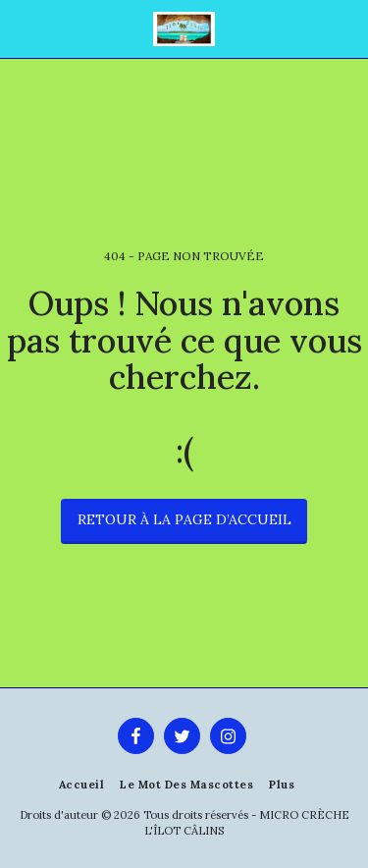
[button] (22, 28)
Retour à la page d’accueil (184, 519)
